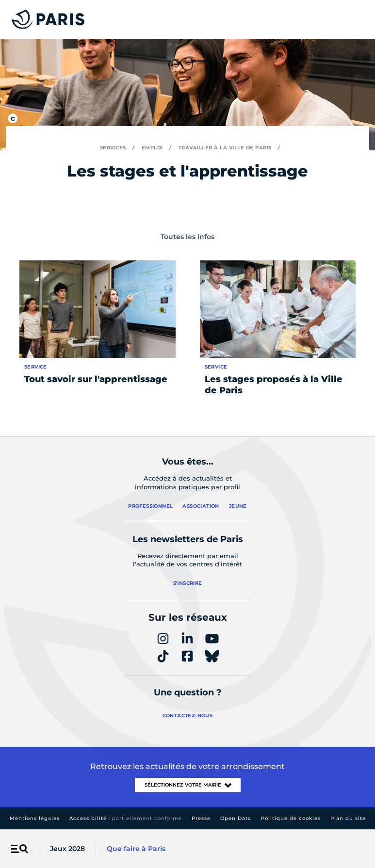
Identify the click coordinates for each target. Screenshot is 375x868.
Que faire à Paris (136, 849)
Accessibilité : (126, 818)
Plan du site (348, 818)
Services (113, 148)
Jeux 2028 (67, 849)
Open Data (236, 818)
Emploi (152, 148)
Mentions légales (35, 818)
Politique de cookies (291, 818)
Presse (201, 818)
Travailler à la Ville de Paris (225, 148)
